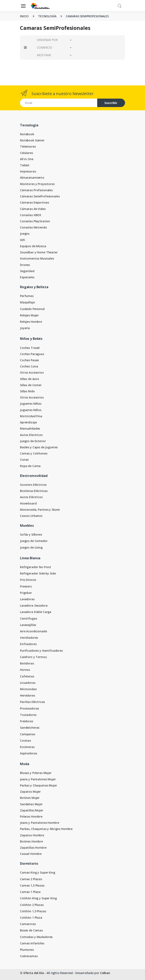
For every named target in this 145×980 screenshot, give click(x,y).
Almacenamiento (32, 178)
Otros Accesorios (32, 372)
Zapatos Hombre (32, 835)
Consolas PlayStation (35, 221)
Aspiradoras (28, 753)
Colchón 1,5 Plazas (33, 911)
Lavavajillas (28, 625)
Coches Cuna (29, 366)
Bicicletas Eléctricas (34, 491)
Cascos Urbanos (31, 516)
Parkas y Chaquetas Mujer (39, 785)
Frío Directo (28, 580)
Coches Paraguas (32, 354)
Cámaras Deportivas (34, 202)
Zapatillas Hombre (33, 848)
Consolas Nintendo (33, 227)
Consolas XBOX (31, 215)
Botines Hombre (31, 841)
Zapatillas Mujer (32, 810)
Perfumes (27, 296)
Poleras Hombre (31, 816)
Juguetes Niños (31, 410)
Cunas (24, 460)
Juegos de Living (31, 547)
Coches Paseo (29, 360)
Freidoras (27, 721)
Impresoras (28, 171)
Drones (25, 265)
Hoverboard (28, 503)
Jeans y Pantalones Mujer (38, 779)
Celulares (26, 153)
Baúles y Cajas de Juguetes (39, 447)
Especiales (27, 277)
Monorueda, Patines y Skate (40, 510)
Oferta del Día (34, 973)
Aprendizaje (28, 422)
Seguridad (27, 271)
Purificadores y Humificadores (41, 651)
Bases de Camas (31, 930)
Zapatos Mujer (30, 792)
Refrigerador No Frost (36, 567)
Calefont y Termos (33, 657)
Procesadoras (29, 708)
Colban (105, 973)
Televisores (28, 146)
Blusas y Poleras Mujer (36, 773)
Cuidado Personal (32, 309)
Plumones (27, 950)
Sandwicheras (30, 728)
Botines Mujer (30, 798)
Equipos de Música (33, 246)
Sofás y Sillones (31, 534)
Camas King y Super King (38, 872)
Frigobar (26, 593)
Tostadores (28, 715)
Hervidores (27, 695)
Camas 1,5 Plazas (32, 885)
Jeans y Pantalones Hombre (39, 823)
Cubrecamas (29, 956)
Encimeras (27, 747)
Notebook (27, 134)
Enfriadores (28, 644)
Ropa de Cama (30, 466)
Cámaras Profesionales (36, 190)
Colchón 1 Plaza (31, 918)
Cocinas (25, 741)
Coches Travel (30, 348)
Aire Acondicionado (33, 631)
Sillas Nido (27, 391)
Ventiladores (29, 638)
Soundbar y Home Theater (39, 252)
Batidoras (27, 663)
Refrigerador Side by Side (38, 573)
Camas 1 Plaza (30, 892)
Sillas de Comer (31, 385)
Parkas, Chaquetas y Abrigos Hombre (46, 829)
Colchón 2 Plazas (32, 905)
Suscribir (111, 103)
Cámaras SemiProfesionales (40, 196)
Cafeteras (27, 676)
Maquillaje (27, 302)
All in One (27, 159)
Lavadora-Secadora (34, 605)
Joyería (25, 328)
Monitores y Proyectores (37, 184)
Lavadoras (27, 599)
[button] (119, 5)
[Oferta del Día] (40, 6)
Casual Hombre (31, 854)
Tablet (25, 165)
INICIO (24, 16)
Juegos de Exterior (33, 441)
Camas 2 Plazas (31, 879)
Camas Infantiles (32, 943)
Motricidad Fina (31, 416)
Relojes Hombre (31, 322)
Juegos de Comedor (34, 541)
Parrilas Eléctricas (32, 702)
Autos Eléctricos (31, 497)
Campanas (28, 734)
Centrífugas (28, 618)
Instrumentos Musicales (37, 258)
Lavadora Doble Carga (36, 612)
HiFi (22, 240)
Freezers (26, 586)
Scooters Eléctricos (33, 485)
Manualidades (30, 428)
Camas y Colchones (34, 453)
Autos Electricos (31, 435)
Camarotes (28, 924)
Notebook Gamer (32, 140)
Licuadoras (28, 683)
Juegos (25, 234)
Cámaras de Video (33, 209)
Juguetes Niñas (31, 404)
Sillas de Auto (30, 379)
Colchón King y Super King (38, 898)
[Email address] (59, 103)
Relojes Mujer (29, 315)
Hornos (25, 670)
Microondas (28, 689)
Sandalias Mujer (31, 804)
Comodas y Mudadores (36, 937)
